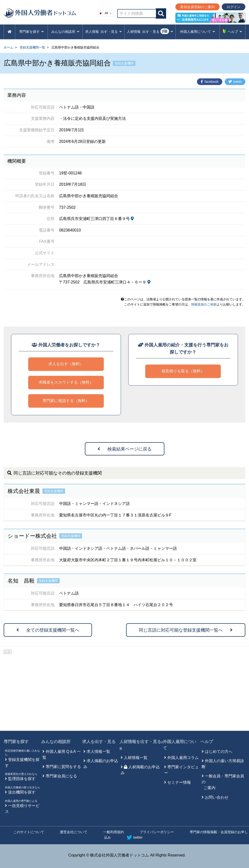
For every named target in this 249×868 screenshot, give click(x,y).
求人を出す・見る (99, 742)
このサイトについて (29, 832)
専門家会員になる (61, 776)
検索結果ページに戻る (125, 449)
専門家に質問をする (63, 767)
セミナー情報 (179, 782)
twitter (135, 837)
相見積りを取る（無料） (183, 371)
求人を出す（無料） (66, 364)
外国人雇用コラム (183, 758)
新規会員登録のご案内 (197, 7)
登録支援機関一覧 (32, 47)
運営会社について (74, 832)
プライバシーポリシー (157, 832)
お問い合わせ (217, 797)
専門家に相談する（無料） (66, 401)
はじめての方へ (219, 752)
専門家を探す (16, 742)
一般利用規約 (114, 832)
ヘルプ (207, 742)
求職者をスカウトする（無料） (66, 382)
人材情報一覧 (136, 758)
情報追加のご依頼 (204, 304)
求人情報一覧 (98, 752)
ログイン (234, 7)
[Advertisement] (124, 692)
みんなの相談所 (56, 742)
